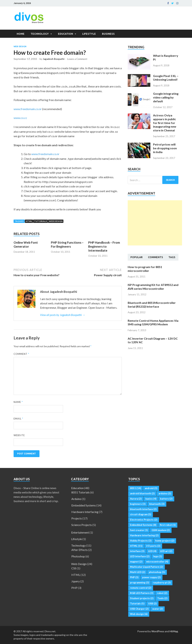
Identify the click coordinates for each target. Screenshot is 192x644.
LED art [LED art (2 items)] (166, 551)
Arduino (76, 499)
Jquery (76, 581)
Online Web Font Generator (26, 244)
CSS (74, 568)
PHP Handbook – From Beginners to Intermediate (104, 246)
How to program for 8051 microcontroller (145, 269)
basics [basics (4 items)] (151, 499)
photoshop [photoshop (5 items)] (157, 572)
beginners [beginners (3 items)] (138, 504)
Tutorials (40, 221)
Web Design (20, 46)
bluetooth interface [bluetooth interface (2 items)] (143, 509)
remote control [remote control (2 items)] (141, 588)
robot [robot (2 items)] (162, 593)
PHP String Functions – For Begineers (67, 244)
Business (108, 34)
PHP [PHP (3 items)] (134, 577)
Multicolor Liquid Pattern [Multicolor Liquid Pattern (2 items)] (147, 567)
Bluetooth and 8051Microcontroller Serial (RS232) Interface (152, 305)
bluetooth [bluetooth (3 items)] (157, 504)
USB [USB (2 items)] (152, 604)
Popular (136, 257)
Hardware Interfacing (85, 512)
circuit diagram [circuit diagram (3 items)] (141, 514)
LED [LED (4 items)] (152, 551)
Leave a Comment (77, 59)
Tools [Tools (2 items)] (162, 598)
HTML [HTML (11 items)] (136, 546)
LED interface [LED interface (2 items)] (140, 556)
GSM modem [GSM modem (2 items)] (161, 530)
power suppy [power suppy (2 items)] (151, 577)
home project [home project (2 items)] (165, 541)
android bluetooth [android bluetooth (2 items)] (142, 493)
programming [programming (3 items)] (140, 583)
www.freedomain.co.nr (28, 109)
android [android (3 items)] (151, 488)
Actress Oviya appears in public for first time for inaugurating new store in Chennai (165, 123)
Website (19, 435)
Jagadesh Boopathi (54, 59)
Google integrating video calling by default (166, 97)
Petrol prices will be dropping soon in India (165, 148)
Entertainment (80, 532)
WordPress (158, 631)
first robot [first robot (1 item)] (168, 525)
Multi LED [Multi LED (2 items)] (138, 572)
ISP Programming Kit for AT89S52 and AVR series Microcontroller (153, 287)
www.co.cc (20, 118)
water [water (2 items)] (158, 609)
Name (18, 402)
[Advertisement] (155, 223)
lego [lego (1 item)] (158, 556)
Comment (21, 354)
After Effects (80, 550)
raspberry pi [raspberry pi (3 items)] (162, 583)
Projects (77, 518)
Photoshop (78, 556)
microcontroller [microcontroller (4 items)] (157, 562)
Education (65, 34)
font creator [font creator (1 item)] (139, 530)
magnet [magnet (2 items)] (136, 562)
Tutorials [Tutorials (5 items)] (137, 604)
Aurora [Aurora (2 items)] (136, 499)
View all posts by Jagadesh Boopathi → (63, 315)
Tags (172, 257)
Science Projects (82, 525)
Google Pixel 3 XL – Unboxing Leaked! (166, 78)
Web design (56, 221)
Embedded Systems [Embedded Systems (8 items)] (143, 525)
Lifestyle (89, 34)
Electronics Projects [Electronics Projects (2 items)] (144, 520)
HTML (29, 221)
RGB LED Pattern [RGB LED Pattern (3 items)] (142, 593)
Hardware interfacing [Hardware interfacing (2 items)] (144, 535)
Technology (40, 34)
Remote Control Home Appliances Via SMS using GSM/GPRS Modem (153, 322)
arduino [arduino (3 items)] (165, 493)
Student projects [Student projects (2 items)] (142, 598)
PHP (74, 588)
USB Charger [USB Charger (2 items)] (139, 609)
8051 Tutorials (81, 492)
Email (18, 419)
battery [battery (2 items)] (166, 499)
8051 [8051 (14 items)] (135, 488)
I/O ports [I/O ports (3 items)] (153, 546)
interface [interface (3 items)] (137, 551)
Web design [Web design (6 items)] (139, 614)
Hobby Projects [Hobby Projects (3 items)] (141, 541)
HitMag (174, 631)
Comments (156, 257)
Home (21, 34)
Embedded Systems (84, 505)
